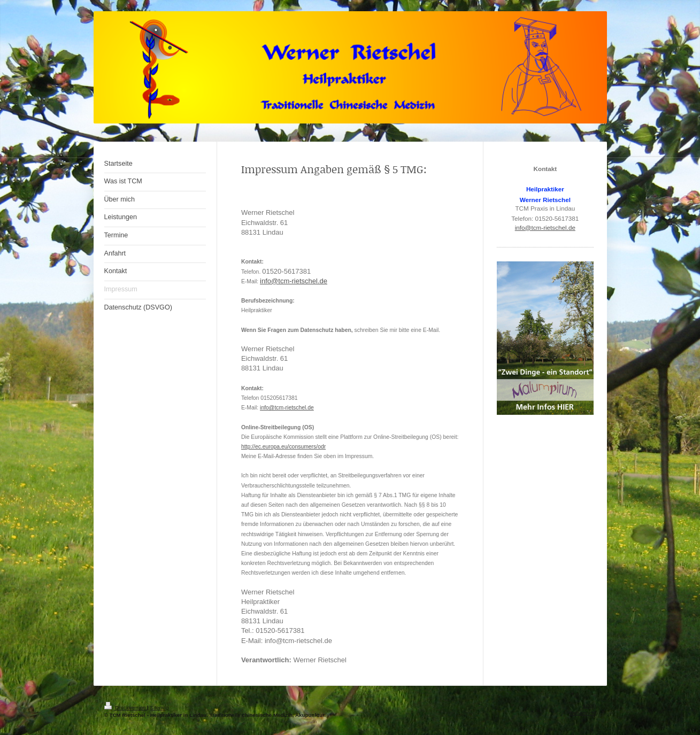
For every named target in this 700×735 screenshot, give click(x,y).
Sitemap (160, 707)
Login (590, 705)
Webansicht (582, 713)
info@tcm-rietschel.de (294, 281)
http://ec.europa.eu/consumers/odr (283, 447)
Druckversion (126, 707)
